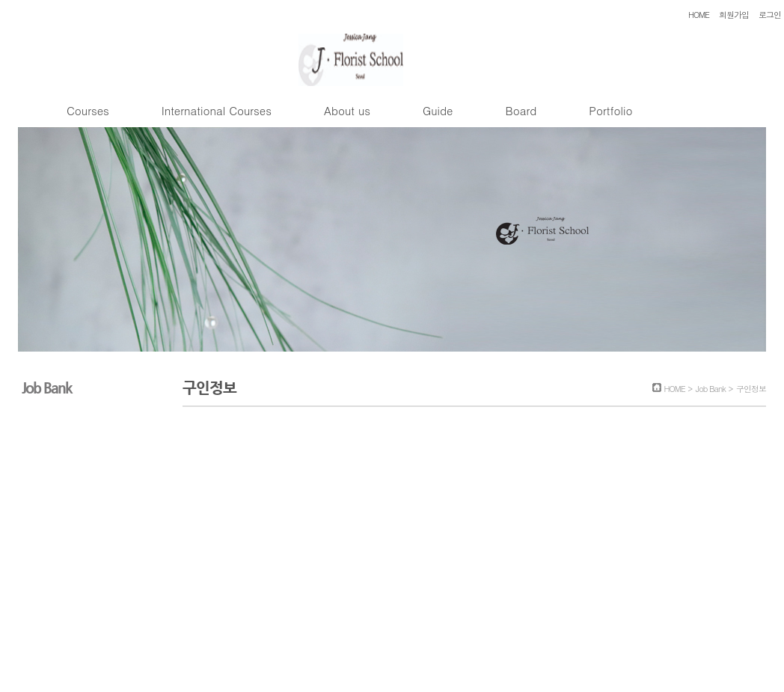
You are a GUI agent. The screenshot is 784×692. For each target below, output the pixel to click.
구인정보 (751, 389)
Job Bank (711, 389)
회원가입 (734, 15)
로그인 (770, 15)
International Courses (217, 110)
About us (347, 110)
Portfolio (610, 110)
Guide (438, 110)
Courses (88, 110)
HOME (699, 15)
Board (521, 110)
